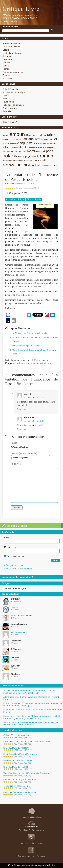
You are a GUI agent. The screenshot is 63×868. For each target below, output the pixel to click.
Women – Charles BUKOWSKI (18, 761)
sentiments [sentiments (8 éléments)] (18, 160)
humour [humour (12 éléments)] (40, 148)
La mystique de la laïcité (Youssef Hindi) (29, 692)
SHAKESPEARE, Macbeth (16, 748)
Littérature (7, 59)
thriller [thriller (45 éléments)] (21, 164)
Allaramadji (9, 697)
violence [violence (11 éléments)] (37, 165)
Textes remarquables (13, 72)
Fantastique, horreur (12, 53)
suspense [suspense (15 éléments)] (9, 165)
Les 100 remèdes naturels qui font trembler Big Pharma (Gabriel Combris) (33, 704)
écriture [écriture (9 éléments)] (53, 165)
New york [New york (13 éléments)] (40, 151)
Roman (6, 69)
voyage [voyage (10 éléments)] (45, 165)
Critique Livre (21, 9)
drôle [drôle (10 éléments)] (55, 139)
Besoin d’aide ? (10, 122)
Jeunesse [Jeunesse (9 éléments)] (7, 152)
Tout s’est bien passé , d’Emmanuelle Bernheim (26, 773)
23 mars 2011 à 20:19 (34, 421)
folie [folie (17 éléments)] (5, 147)
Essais (6, 50)
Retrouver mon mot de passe (19, 568)
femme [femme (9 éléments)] (49, 144)
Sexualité (7, 111)
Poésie (6, 66)
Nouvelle (7, 63)
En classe (7, 78)
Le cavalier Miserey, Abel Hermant (20, 780)
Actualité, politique (11, 89)
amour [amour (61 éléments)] (17, 134)
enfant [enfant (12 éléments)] (6, 143)
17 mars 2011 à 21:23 (34, 398)
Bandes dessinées (11, 43)
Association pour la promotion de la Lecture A (25, 691)
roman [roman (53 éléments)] (47, 156)
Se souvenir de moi (14, 556)
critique (21, 363)
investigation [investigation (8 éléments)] (50, 148)
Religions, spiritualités (13, 105)
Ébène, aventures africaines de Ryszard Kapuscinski (31, 698)
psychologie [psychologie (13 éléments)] (32, 157)
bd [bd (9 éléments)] (25, 135)
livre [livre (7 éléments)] (14, 152)
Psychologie (8, 102)
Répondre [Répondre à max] (22, 409)
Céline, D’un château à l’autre (18, 735)
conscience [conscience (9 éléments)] (41, 135)
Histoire (6, 99)
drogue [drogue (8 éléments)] (49, 139)
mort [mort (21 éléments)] (30, 151)
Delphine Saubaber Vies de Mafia (20, 792)
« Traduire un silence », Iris (16, 786)
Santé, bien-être (10, 108)
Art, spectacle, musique (14, 92)
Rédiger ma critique (15, 565)
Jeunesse (7, 56)
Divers (6, 95)
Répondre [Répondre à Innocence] (22, 429)
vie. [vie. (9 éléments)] (30, 165)
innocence (30, 363)
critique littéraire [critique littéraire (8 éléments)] (16, 139)
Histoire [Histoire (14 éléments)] (24, 148)
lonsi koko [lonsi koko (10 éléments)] (21, 152)
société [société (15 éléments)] (42, 160)
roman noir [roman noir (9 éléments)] (8, 160)
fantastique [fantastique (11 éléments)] (39, 144)
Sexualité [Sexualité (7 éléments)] (33, 160)
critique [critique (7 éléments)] (5, 139)
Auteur (7, 537)
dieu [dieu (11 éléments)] (43, 139)
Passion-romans (19, 632)
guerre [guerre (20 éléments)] (13, 147)
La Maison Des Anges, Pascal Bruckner (31, 333)
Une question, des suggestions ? (17, 577)
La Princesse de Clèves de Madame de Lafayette (27, 742)
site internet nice (30, 865)
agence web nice (47, 865)
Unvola (14, 607)
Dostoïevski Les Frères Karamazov (20, 754)
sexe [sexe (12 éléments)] (26, 160)
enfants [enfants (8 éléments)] (13, 144)
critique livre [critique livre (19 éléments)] (32, 139)
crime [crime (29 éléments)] (52, 135)
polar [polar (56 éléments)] (8, 156)
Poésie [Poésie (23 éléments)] (19, 156)
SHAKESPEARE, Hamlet (16, 767)
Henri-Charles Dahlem (21, 616)
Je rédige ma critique (14, 526)
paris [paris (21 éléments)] (50, 151)
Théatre (6, 75)
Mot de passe (10, 547)
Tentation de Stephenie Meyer (26, 346)
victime (48, 363)
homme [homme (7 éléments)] (32, 148)
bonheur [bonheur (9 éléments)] (31, 135)
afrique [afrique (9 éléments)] (6, 135)
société (40, 363)
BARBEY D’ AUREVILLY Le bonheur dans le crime (33, 711)
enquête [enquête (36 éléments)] (25, 143)
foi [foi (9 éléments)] (54, 144)
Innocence (19, 183)
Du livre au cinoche (12, 47)
